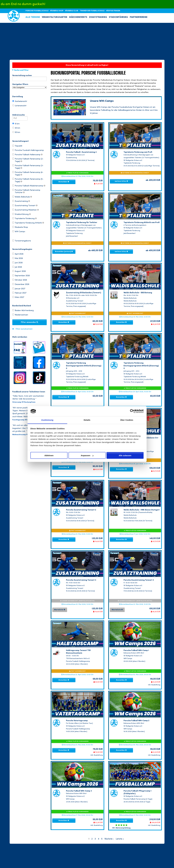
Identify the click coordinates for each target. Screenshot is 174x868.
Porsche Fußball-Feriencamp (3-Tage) (28, 167)
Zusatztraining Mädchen (26, 210)
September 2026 (21, 276)
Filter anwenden (30, 322)
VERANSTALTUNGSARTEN (55, 17)
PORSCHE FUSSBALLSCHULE (37, 11)
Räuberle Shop (20, 227)
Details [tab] (87, 420)
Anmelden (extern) (64, 252)
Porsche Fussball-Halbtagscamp (28, 150)
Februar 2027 (19, 293)
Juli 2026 (17, 267)
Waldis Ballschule (22, 197)
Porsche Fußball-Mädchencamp (29, 186)
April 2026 (18, 254)
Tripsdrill (17, 146)
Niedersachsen (20, 315)
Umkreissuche (20, 115)
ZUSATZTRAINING (98, 17)
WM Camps (19, 231)
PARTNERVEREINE (139, 17)
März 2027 (18, 297)
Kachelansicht (20, 101)
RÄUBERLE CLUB (72, 11)
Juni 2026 (17, 263)
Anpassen (87, 455)
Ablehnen (49, 455)
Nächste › (109, 839)
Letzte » (120, 839)
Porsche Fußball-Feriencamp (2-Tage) (28, 160)
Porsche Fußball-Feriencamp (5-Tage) (28, 180)
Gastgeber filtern (30, 86)
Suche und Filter (21, 70)
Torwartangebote (22, 241)
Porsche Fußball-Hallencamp (27, 155)
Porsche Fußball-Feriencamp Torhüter (26, 191)
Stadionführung (22, 214)
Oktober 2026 (20, 280)
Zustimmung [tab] (47, 420)
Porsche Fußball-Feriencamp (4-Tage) (28, 173)
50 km (16, 132)
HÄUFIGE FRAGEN (113, 11)
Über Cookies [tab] (127, 420)
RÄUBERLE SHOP (57, 11)
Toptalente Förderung (24, 218)
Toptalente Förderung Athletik (28, 223)
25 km (16, 128)
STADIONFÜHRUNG (118, 17)
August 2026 (19, 271)
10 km (16, 124)
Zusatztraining (21, 201)
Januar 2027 (19, 289)
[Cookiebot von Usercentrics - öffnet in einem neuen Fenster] (132, 411)
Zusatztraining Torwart (25, 205)
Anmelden (64, 182)
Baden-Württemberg (23, 310)
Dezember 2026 (21, 284)
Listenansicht (19, 106)
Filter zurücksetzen (24, 329)
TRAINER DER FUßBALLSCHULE (92, 11)
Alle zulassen (125, 455)
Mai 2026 (18, 258)
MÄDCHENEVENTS (78, 17)
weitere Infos (121, 181)
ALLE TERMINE (33, 17)
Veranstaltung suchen (30, 76)
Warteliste (60, 610)
